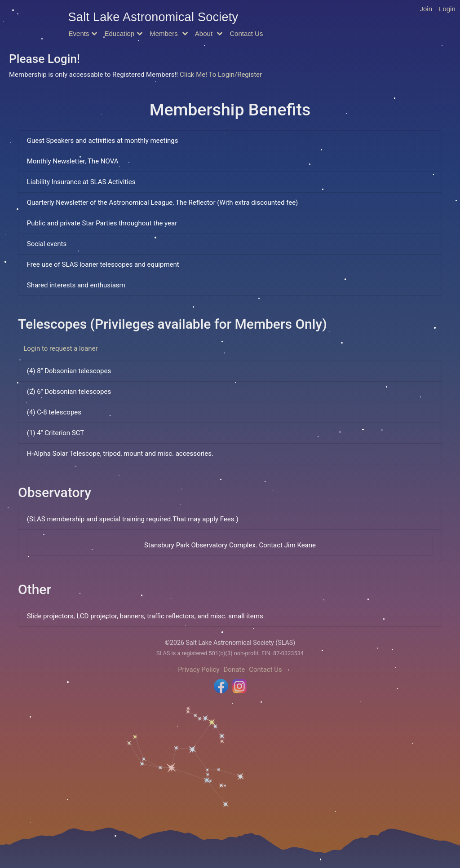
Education (119, 33)
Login (447, 9)
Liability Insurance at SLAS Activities (81, 182)
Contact (246, 33)
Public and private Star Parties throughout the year (102, 223)
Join (426, 9)
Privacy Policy (199, 670)
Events (79, 33)
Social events (47, 244)
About (205, 33)
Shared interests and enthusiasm (76, 285)
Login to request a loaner (60, 348)
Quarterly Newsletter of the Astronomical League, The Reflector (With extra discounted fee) (163, 203)
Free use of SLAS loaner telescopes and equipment (103, 264)
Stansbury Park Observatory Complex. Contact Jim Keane (230, 545)
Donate (234, 670)
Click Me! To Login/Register (221, 75)
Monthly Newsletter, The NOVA (73, 161)
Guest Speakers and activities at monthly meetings (103, 141)
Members (165, 33)
